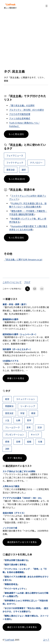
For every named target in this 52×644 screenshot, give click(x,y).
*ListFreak (10, 4)
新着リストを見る (16, 378)
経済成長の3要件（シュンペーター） (20, 334)
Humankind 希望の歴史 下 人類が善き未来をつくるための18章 (28, 228)
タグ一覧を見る (15, 458)
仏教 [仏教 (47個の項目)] (18, 420)
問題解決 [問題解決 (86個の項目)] (9, 406)
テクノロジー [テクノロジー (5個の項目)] (36, 163)
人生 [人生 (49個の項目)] (7, 420)
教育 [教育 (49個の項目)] (33, 413)
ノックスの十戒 (10, 528)
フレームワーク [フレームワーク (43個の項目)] (12, 427)
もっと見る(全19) (17, 179)
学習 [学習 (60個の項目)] (22, 413)
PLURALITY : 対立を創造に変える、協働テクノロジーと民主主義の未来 (28, 205)
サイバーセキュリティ (15, 589)
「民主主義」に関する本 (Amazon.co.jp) (23, 259)
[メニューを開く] (47, 6)
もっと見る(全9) (16, 134)
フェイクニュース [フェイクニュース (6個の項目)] (15, 155)
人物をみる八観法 (11, 486)
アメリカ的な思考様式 (20, 118)
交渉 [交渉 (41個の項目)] (40, 427)
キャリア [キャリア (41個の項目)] (35, 435)
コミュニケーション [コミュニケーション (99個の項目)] (25, 399)
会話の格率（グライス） (14, 513)
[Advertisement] (26, 41)
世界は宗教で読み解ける (16, 560)
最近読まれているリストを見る (22, 542)
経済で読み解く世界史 (15, 564)
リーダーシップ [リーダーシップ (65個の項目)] (28, 406)
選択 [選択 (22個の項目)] (24, 170)
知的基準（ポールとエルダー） (17, 349)
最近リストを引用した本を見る (22, 627)
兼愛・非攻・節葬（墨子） (15, 304)
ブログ (27, 282)
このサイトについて (12, 282)
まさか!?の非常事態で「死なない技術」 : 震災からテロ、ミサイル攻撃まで (25, 610)
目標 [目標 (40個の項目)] (18, 442)
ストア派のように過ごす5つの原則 (19, 471)
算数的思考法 (11, 584)
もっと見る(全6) (16, 237)
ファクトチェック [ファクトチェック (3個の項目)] (15, 163)
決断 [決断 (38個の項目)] (7, 449)
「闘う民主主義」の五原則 (22, 105)
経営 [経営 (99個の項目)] (7, 399)
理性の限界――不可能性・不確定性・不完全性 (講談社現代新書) (28, 213)
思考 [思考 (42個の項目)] (29, 427)
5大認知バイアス (11, 361)
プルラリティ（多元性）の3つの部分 (27, 110)
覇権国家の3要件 (11, 319)
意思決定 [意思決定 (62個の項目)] (11, 170)
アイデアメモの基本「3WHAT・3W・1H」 (23, 498)
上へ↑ (46, 640)
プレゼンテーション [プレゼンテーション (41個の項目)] (15, 435)
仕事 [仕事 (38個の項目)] (40, 442)
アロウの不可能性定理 (20, 114)
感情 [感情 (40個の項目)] (7, 442)
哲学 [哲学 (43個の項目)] (29, 420)
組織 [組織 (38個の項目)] (29, 442)
